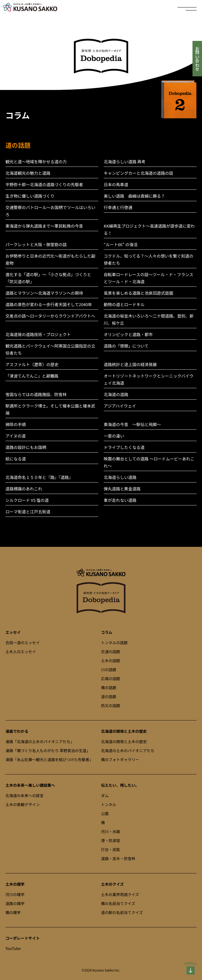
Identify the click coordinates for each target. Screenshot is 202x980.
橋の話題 (109, 687)
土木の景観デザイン (23, 804)
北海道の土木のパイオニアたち (128, 750)
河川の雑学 (15, 894)
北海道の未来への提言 (25, 795)
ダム (105, 795)
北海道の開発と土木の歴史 (124, 741)
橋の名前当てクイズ (118, 903)
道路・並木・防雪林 (118, 858)
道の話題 (109, 696)
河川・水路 (111, 831)
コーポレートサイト (23, 938)
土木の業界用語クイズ (120, 894)
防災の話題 (111, 705)
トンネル (109, 804)
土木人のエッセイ (21, 652)
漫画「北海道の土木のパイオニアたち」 (40, 741)
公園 (105, 813)
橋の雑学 (13, 912)
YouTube (13, 948)
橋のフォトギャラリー (120, 759)
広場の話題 (111, 679)
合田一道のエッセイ (23, 643)
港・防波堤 (111, 840)
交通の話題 (111, 652)
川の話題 (109, 670)
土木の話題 (111, 661)
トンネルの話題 (114, 643)
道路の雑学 (15, 903)
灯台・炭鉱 (111, 849)
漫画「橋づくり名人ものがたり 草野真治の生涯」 (48, 750)
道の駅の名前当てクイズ (122, 912)
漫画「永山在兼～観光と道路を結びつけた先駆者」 (49, 759)
